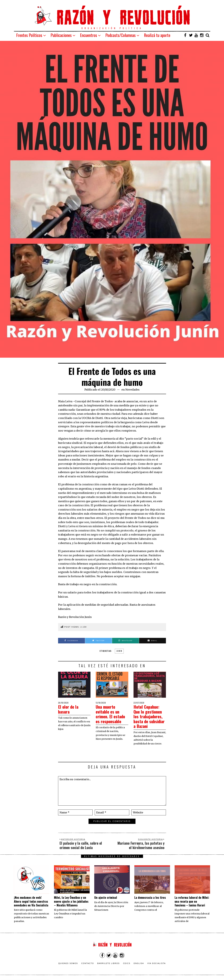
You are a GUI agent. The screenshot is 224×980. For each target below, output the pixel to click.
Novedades (132, 390)
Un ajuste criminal (106, 897)
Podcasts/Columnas (121, 35)
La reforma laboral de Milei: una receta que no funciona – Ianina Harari (192, 900)
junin (119, 651)
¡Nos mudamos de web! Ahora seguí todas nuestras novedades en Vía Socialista (31, 900)
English (139, 963)
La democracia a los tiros (150, 897)
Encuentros (89, 35)
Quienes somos (68, 963)
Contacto (88, 963)
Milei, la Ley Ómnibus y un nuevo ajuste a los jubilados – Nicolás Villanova (71, 900)
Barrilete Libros (109, 963)
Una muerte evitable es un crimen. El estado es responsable (111, 714)
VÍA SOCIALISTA (156, 963)
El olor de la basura (69, 709)
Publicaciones (61, 35)
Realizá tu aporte (157, 35)
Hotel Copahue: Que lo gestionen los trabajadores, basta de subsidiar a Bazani (149, 716)
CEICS (127, 963)
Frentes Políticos (29, 35)
